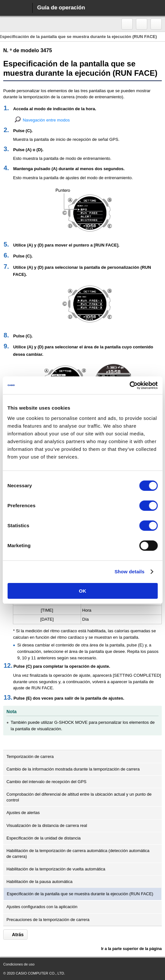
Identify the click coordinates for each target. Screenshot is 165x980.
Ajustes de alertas (23, 813)
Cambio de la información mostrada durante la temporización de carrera (73, 769)
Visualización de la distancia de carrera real (47, 825)
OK (82, 591)
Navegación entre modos (46, 120)
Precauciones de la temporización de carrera (48, 920)
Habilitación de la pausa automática (40, 882)
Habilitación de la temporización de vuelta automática (56, 869)
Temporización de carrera (30, 757)
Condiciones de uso (19, 964)
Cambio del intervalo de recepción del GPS (46, 782)
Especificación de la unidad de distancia (44, 838)
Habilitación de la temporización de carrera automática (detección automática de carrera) (78, 854)
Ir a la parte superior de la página (131, 949)
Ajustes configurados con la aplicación (42, 907)
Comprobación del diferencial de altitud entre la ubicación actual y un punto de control (79, 797)
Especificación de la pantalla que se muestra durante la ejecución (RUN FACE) (80, 894)
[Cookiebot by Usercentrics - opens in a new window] (129, 385)
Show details (130, 572)
